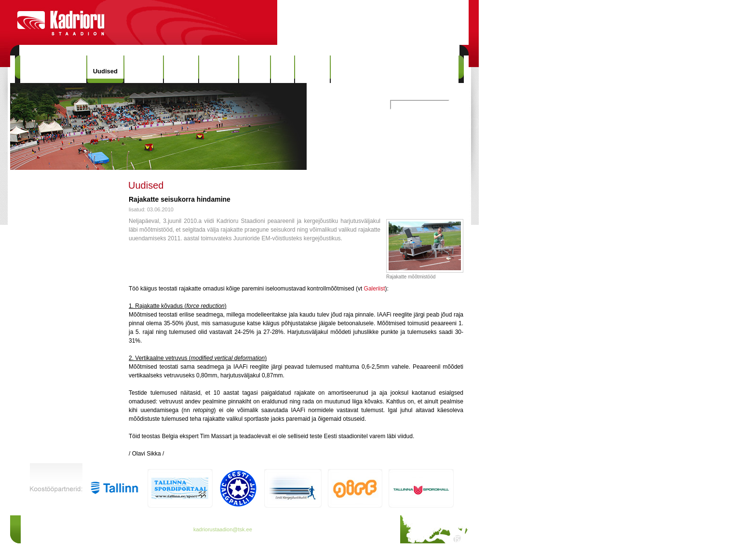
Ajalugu (181, 69)
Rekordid (218, 69)
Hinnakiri (144, 69)
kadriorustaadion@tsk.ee (223, 529)
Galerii (255, 69)
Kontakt (312, 69)
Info (283, 69)
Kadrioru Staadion (53, 69)
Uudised (105, 71)
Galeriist (375, 289)
